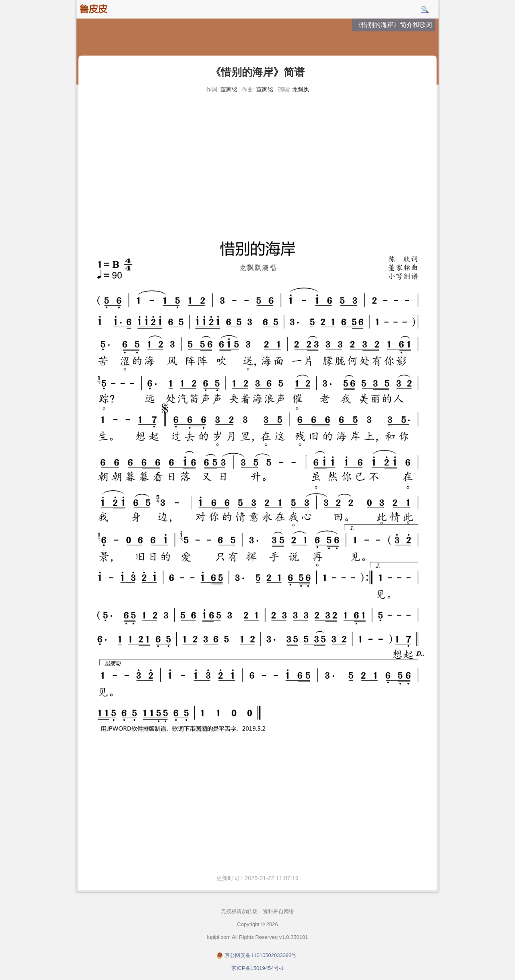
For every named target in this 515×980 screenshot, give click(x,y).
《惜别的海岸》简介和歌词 (393, 25)
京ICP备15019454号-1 (257, 968)
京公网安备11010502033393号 (261, 955)
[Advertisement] (257, 157)
